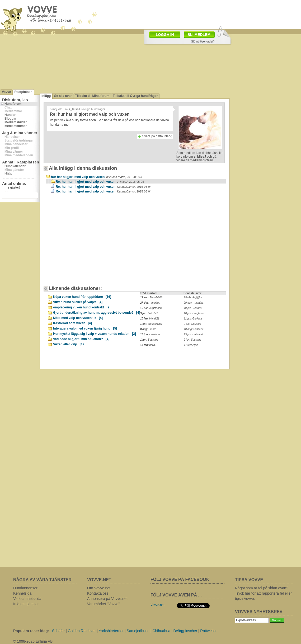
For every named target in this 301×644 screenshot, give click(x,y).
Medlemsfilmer (16, 126)
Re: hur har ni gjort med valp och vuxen (100, 182)
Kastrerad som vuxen (72, 323)
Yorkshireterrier (111, 631)
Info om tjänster (26, 604)
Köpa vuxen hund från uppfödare (82, 297)
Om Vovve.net (99, 588)
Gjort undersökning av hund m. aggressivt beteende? (97, 313)
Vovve (6, 92)
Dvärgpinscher (185, 631)
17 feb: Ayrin (191, 345)
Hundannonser (25, 588)
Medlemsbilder (16, 122)
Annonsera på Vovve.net (107, 599)
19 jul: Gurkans (193, 308)
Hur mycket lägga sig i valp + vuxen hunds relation (95, 334)
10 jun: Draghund (194, 313)
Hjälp (8, 173)
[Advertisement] (91, 242)
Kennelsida (22, 593)
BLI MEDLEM (199, 35)
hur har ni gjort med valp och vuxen (96, 177)
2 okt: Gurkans (192, 324)
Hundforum (13, 104)
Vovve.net (157, 605)
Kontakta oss (98, 593)
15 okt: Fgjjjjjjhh (193, 297)
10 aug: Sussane (194, 329)
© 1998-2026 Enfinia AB (33, 641)
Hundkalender (15, 166)
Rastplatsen (23, 92)
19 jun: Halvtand (193, 334)
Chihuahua (161, 631)
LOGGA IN (165, 35)
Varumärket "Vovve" (103, 604)
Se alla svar (63, 96)
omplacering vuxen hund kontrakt (82, 307)
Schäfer (58, 631)
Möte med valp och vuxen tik (78, 318)
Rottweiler (208, 631)
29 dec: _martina (194, 303)
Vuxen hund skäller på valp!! (78, 302)
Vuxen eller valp (69, 344)
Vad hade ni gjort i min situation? (81, 339)
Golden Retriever (82, 631)
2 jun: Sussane (192, 340)
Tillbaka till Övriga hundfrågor (135, 96)
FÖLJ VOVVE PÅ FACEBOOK (180, 579)
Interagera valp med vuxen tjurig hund (85, 328)
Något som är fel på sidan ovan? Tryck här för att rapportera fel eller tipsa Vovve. (263, 593)
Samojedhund (138, 631)
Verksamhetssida (27, 599)
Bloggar (10, 119)
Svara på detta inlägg (157, 136)
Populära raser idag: (31, 631)
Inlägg (46, 96)
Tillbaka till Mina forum (92, 96)
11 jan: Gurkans (193, 319)
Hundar (10, 115)
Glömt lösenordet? (203, 41)
